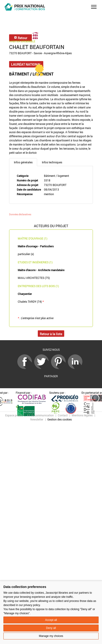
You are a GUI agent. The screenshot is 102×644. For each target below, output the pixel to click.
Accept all (51, 620)
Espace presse (14, 415)
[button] (94, 7)
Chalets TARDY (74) (31, 302)
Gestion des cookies (60, 419)
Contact (63, 415)
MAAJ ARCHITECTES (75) (34, 278)
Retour (21, 38)
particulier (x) (26, 254)
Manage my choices (51, 636)
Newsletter (37, 419)
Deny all (51, 628)
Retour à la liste (51, 334)
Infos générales (23, 162)
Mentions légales (82, 415)
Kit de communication (40, 415)
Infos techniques (52, 162)
